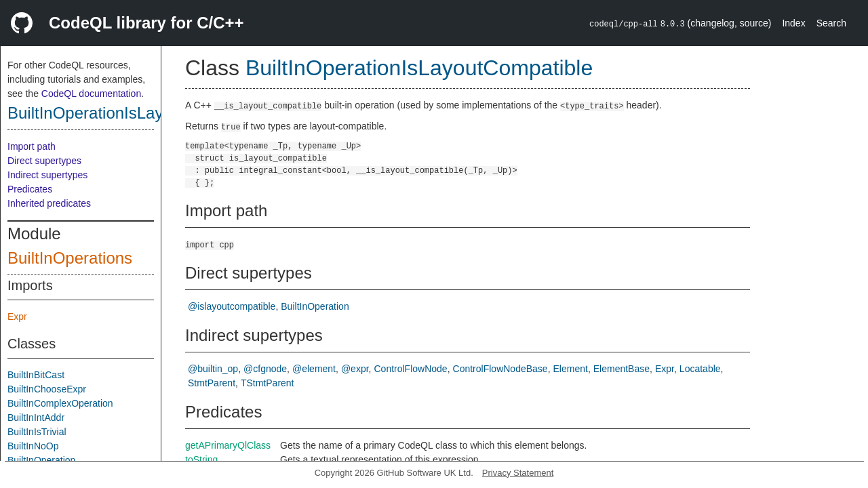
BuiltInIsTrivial (37, 432)
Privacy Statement (518, 473)
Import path (32, 146)
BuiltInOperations (70, 258)
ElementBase (622, 369)
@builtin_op (213, 369)
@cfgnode (265, 369)
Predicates (30, 189)
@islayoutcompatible (232, 306)
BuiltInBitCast (36, 375)
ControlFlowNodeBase (500, 369)
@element (314, 369)
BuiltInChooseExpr (47, 389)
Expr (17, 317)
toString (201, 460)
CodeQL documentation (91, 94)
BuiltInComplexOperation (60, 403)
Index (793, 23)
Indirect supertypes (47, 175)
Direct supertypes (44, 161)
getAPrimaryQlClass (228, 445)
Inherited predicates (49, 203)
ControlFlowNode (410, 369)
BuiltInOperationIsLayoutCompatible (138, 113)
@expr (355, 369)
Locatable (700, 369)
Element (571, 369)
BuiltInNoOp (33, 446)
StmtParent (212, 383)
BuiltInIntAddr (36, 418)
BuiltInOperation (41, 460)
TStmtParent (268, 383)
